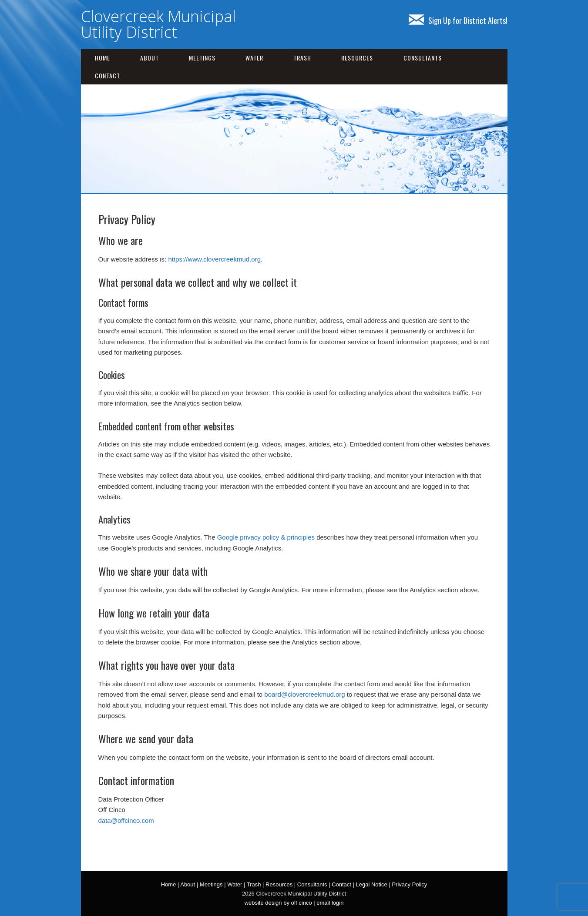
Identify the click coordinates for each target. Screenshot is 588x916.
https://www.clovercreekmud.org (214, 259)
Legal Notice (372, 884)
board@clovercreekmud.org (304, 694)
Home (102, 58)
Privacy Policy (409, 884)
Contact (108, 75)
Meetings (202, 58)
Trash (302, 58)
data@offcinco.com (126, 820)
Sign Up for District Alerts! (458, 20)
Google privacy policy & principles (266, 537)
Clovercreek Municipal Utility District (158, 24)
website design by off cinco (278, 903)
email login (330, 903)
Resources (357, 58)
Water (254, 58)
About (150, 58)
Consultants (423, 58)
